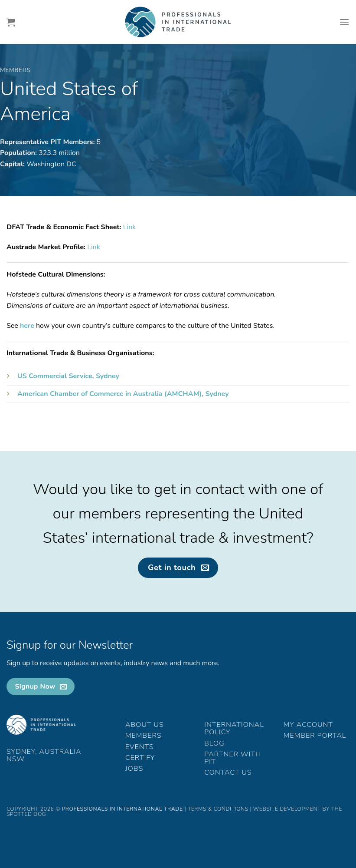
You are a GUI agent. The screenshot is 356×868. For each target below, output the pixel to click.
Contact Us (228, 772)
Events (140, 747)
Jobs (134, 769)
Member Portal (315, 736)
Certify (140, 758)
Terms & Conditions (218, 809)
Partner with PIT (233, 758)
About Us (145, 725)
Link (130, 227)
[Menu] (344, 22)
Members (144, 736)
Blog (214, 743)
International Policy (234, 728)
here (27, 326)
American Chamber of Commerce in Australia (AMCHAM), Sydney (123, 394)
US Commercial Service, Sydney (68, 376)
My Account (308, 725)
